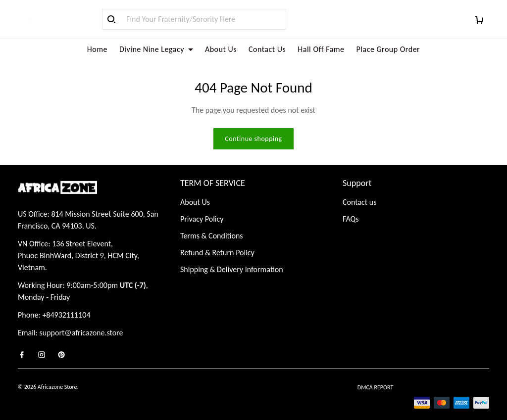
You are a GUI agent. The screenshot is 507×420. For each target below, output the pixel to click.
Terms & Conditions (212, 224)
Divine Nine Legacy (156, 49)
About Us (221, 49)
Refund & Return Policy (217, 241)
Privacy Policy (202, 207)
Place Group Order (388, 49)
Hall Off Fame (321, 49)
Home (97, 49)
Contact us (359, 190)
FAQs (351, 207)
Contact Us (267, 49)
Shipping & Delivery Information (232, 257)
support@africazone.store (81, 321)
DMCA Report (375, 375)
